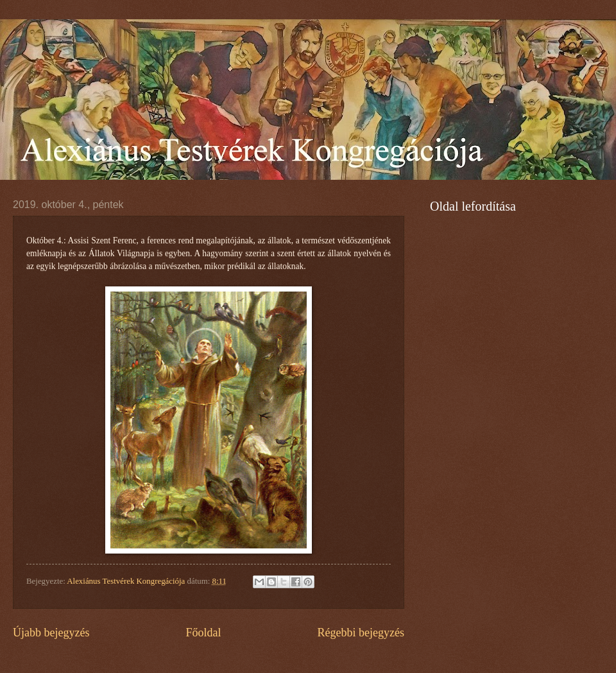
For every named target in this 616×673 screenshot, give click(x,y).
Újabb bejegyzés (51, 633)
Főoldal (203, 633)
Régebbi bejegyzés (361, 633)
